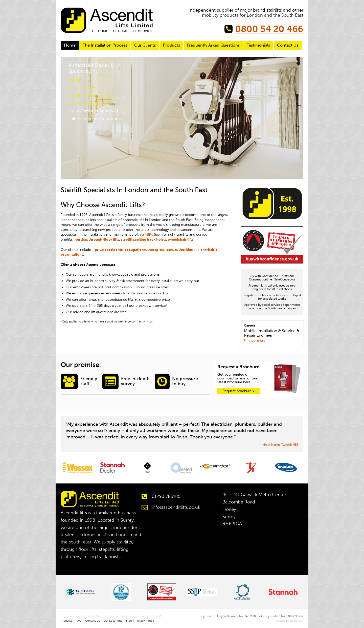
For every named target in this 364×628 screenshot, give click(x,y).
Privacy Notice (145, 621)
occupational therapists (144, 250)
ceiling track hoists (150, 239)
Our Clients (145, 45)
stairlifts (146, 234)
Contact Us (288, 45)
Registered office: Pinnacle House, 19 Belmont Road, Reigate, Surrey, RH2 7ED (111, 616)
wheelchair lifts (181, 239)
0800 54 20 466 (269, 29)
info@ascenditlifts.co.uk (176, 507)
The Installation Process (105, 45)
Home (70, 45)
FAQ (79, 621)
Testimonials (258, 45)
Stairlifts (76, 80)
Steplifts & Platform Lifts (92, 96)
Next (296, 171)
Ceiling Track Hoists (88, 103)
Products (171, 45)
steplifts (127, 239)
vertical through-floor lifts (97, 239)
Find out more (255, 341)
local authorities (179, 250)
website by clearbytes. (288, 621)
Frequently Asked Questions (213, 45)
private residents (109, 250)
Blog (129, 621)
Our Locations (113, 621)
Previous (68, 171)
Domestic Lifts (83, 88)
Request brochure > (238, 391)
